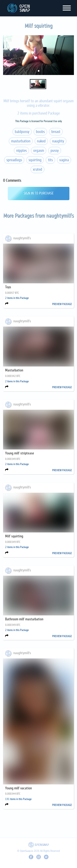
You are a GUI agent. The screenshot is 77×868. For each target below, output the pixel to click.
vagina (64, 160)
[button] (39, 71)
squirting (35, 160)
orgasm (39, 151)
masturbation (21, 141)
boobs (40, 132)
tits (50, 160)
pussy (55, 151)
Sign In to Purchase (39, 193)
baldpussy (22, 132)
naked (41, 141)
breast (56, 132)
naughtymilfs (22, 238)
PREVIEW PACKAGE (62, 304)
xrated (37, 169)
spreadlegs (14, 160)
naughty (58, 141)
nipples (21, 151)
